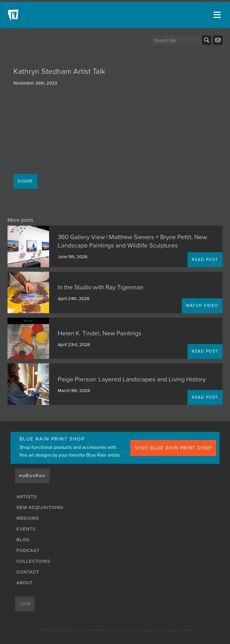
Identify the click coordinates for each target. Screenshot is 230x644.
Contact (28, 572)
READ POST (205, 260)
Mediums (28, 518)
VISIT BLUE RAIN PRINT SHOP (173, 448)
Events (26, 529)
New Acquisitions (40, 507)
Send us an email (218, 40)
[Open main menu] (218, 15)
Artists (27, 497)
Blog (23, 540)
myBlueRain (32, 476)
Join (25, 604)
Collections (33, 561)
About (25, 583)
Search (206, 40)
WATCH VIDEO (202, 306)
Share (25, 181)
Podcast (28, 550)
